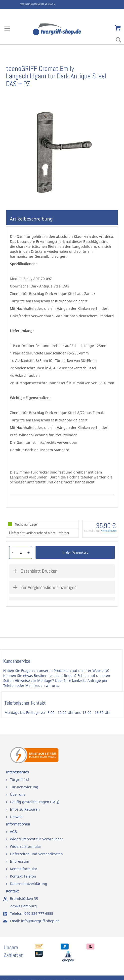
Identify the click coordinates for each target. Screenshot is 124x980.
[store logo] (62, 29)
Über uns (18, 794)
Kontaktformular (24, 869)
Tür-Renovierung (24, 787)
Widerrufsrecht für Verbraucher (37, 839)
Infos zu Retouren (25, 809)
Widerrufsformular (26, 846)
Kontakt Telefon (23, 876)
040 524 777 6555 (39, 913)
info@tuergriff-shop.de (40, 921)
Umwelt (16, 817)
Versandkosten (109, 531)
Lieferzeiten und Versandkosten (36, 854)
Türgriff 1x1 (20, 779)
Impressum (20, 861)
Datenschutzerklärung (29, 884)
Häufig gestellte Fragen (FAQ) (35, 802)
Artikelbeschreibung (31, 219)
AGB (13, 832)
